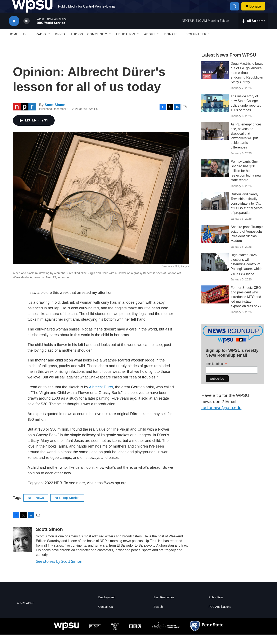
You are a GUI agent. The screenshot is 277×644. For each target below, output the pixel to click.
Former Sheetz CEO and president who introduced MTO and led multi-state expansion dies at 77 (246, 306)
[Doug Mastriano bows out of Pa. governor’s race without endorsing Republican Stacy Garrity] (215, 80)
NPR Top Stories (67, 507)
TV (25, 44)
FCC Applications (220, 616)
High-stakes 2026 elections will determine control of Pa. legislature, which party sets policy (247, 274)
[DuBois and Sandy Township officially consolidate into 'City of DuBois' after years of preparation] (215, 210)
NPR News (36, 507)
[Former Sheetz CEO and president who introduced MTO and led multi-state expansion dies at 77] (215, 304)
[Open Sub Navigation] (30, 44)
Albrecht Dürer (101, 396)
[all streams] (253, 30)
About (150, 44)
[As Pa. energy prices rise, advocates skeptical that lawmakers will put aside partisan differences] (215, 141)
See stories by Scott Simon (59, 571)
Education (126, 44)
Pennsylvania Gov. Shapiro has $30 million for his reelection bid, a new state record (246, 180)
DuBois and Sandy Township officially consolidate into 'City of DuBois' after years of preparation (247, 213)
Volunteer (196, 44)
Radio (41, 44)
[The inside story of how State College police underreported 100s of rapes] (215, 112)
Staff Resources (164, 607)
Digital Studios (69, 44)
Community (97, 44)
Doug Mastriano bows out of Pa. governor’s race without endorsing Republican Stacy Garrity (247, 82)
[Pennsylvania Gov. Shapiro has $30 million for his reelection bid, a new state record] (215, 178)
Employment (107, 607)
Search (158, 616)
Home (14, 44)
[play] (14, 30)
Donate (258, 11)
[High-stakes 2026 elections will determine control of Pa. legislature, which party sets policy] (215, 271)
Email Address (216, 373)
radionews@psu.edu (222, 417)
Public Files (216, 607)
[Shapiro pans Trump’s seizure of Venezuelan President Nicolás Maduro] (215, 243)
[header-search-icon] (237, 11)
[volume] (27, 30)
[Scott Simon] (22, 549)
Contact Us (106, 616)
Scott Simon (55, 114)
